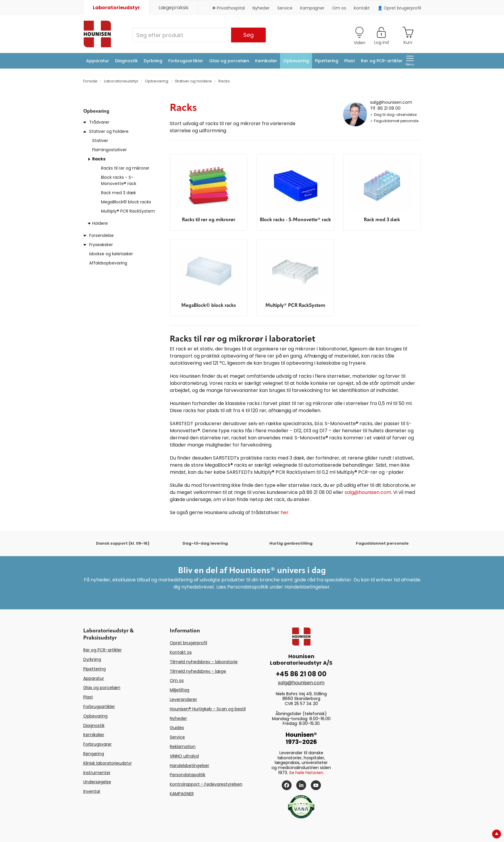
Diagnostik (126, 61)
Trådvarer (99, 122)
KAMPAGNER (182, 794)
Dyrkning (153, 61)
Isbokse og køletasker (111, 254)
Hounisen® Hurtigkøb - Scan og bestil (208, 709)
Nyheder (261, 8)
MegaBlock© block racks (126, 202)
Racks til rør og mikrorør (125, 168)
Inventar (92, 791)
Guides (177, 728)
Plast (350, 61)
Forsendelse (101, 235)
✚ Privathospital (228, 8)
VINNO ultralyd (184, 756)
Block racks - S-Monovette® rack (119, 180)
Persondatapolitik (188, 775)
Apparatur (98, 61)
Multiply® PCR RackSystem (128, 211)
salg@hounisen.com (391, 102)
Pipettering (327, 61)
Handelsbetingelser (189, 766)
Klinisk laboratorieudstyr (108, 763)
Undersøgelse (97, 782)
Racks (99, 159)
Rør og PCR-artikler (382, 61)
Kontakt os (181, 652)
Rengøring (94, 754)
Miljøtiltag (180, 690)
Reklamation (183, 747)
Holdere (100, 223)
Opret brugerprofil (188, 643)
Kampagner (312, 8)
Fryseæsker (101, 245)
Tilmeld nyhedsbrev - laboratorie (204, 662)
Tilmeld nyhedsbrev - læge (198, 671)
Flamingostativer (109, 150)
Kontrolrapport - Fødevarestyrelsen (206, 784)
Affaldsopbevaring (108, 263)
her (285, 512)
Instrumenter (97, 773)
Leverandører (183, 699)
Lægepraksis (173, 8)
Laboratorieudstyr (116, 8)
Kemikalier (266, 61)
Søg (248, 35)
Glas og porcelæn (229, 61)
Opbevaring (296, 61)
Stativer (100, 141)
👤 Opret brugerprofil (399, 8)
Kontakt (362, 8)
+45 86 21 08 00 (301, 674)
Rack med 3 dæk (119, 193)
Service (285, 8)
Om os (339, 8)
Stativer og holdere (109, 131)
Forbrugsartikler (186, 61)
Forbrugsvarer (97, 744)
